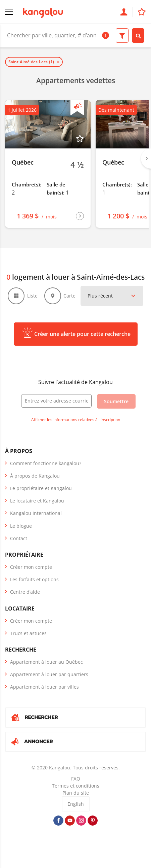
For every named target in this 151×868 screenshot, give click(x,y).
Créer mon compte (31, 567)
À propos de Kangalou (35, 476)
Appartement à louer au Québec (46, 662)
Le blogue (21, 526)
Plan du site (76, 793)
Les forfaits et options (34, 579)
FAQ (76, 779)
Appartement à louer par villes (44, 687)
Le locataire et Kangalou (37, 501)
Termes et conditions (76, 786)
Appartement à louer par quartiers (49, 674)
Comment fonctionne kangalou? (46, 463)
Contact (19, 538)
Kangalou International (36, 513)
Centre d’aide (25, 592)
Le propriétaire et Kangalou (41, 488)
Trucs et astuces (28, 633)
